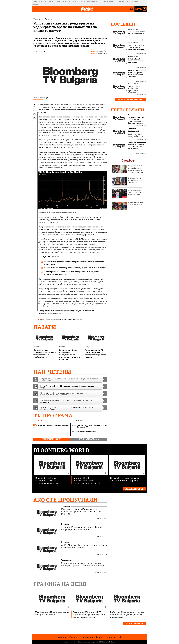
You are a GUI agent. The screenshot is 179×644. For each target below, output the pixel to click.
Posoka (124, 1)
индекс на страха (74, 319)
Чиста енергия (67, 560)
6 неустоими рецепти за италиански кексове (128, 206)
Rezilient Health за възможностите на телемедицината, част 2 (86, 480)
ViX (81, 319)
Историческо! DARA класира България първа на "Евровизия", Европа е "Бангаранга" (128, 169)
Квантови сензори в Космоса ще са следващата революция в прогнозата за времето (82, 511)
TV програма (53, 415)
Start (120, 1)
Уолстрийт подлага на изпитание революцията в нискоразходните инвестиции (75, 263)
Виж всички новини (131, 99)
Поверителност (82, 642)
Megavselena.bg (37, 4)
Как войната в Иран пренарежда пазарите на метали (52, 613)
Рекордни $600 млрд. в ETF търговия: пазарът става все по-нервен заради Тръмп (89, 614)
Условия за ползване (70, 642)
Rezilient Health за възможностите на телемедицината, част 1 (49, 480)
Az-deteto (111, 1)
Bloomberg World (133, 29)
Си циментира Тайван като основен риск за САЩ (136, 33)
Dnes (45, 1)
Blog (116, 1)
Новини (36, 347)
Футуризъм (65, 506)
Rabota (106, 1)
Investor (40, 1)
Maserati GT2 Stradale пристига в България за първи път (136, 147)
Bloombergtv (51, 1)
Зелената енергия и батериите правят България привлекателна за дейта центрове (84, 564)
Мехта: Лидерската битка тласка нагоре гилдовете (136, 75)
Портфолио (87, 637)
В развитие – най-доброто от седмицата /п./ (51, 426)
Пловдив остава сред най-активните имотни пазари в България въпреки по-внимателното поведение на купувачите (136, 123)
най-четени (52, 372)
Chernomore (134, 1)
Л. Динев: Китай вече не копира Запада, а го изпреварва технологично (84, 528)
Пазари (45, 327)
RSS (120, 637)
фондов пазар (63, 319)
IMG (35, 1)
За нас (99, 637)
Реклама (74, 637)
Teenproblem (87, 1)
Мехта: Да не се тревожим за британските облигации (134, 89)
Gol (66, 1)
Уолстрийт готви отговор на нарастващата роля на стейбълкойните (75, 268)
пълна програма (89, 439)
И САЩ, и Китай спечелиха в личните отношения (136, 61)
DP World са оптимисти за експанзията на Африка (125, 479)
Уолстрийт (54, 319)
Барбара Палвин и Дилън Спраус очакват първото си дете (128, 194)
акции (48, 319)
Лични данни (93, 642)
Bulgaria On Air (60, 1)
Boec (129, 1)
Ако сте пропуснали (65, 500)
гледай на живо (52, 439)
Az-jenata (76, 1)
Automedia (94, 1)
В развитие (65, 524)
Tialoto (70, 1)
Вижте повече (134, 489)
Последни (123, 24)
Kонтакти (110, 637)
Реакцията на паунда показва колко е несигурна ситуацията (137, 47)
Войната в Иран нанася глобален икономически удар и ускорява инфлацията (127, 614)
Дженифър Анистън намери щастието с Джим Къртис (127, 181)
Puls (81, 1)
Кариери (62, 637)
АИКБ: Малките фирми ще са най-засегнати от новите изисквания (84, 546)
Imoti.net (100, 1)
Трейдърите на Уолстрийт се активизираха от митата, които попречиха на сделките (72, 273)
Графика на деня (60, 584)
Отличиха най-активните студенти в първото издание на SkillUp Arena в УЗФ (136, 134)
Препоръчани (127, 110)
